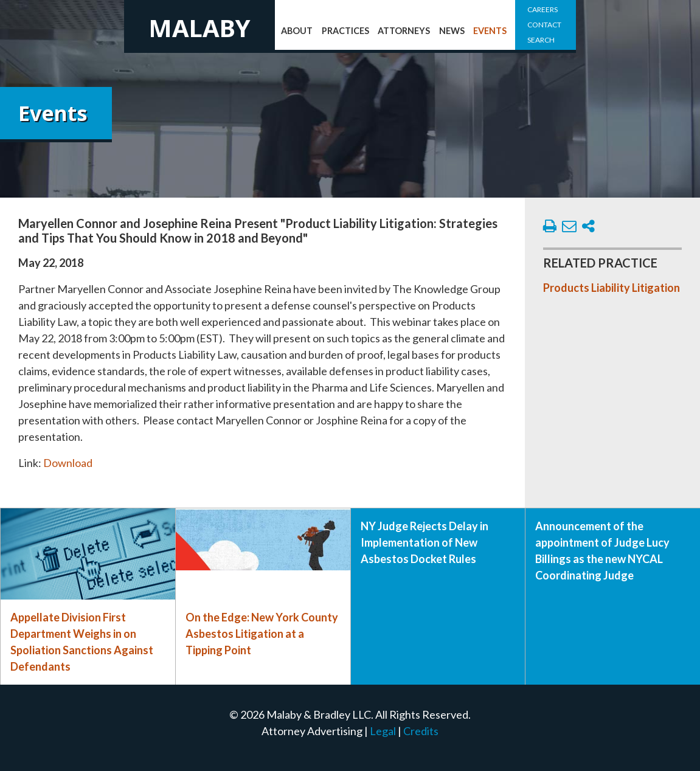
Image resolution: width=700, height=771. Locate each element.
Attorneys (404, 31)
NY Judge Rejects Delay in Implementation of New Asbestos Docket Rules (425, 542)
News (452, 31)
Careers (542, 9)
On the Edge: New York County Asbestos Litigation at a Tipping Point (262, 634)
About (297, 31)
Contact (544, 25)
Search (541, 40)
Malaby (199, 28)
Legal (383, 731)
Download (68, 463)
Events (490, 31)
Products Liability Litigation (612, 288)
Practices (345, 31)
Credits (421, 731)
